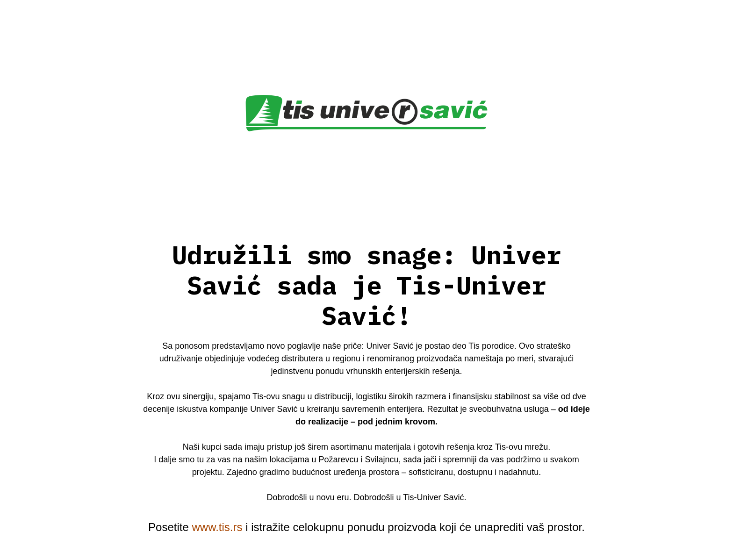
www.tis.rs (217, 527)
